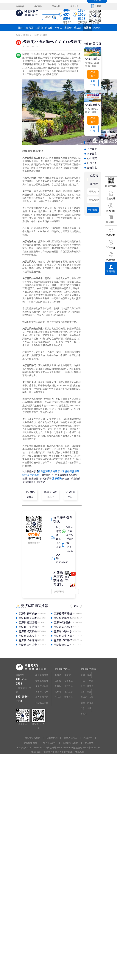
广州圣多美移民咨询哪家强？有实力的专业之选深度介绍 (94, 161)
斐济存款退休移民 (93, 58)
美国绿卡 (88, 736)
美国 (83, 673)
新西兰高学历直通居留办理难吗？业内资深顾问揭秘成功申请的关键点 (94, 165)
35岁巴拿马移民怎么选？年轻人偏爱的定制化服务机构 (94, 152)
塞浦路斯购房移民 (68, 690)
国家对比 (55, 6)
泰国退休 (89, 741)
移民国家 (30, 29)
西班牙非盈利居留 (68, 696)
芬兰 (83, 679)
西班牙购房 (52, 736)
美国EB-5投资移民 (68, 674)
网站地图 (39, 701)
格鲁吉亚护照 (68, 680)
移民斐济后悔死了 (51, 493)
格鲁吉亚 (83, 690)
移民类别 (39, 29)
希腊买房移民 (71, 736)
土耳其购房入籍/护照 (68, 685)
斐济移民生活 (70, 493)
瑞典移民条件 (50, 741)
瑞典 (89, 673)
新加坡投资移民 (58, 674)
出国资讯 (87, 29)
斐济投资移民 (92, 103)
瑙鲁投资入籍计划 (58, 680)
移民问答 (45, 696)
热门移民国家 (88, 668)
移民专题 (45, 690)
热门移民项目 (63, 668)
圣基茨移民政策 (71, 741)
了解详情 (93, 82)
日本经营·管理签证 (58, 696)
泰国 (89, 705)
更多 (76, 605)
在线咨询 (93, 74)
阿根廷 (90, 700)
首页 (20, 28)
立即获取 (93, 206)
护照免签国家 (30, 741)
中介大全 (39, 696)
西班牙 (90, 684)
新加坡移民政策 (32, 736)
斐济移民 (27, 35)
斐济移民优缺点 (30, 493)
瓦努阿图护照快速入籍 (58, 690)
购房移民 (49, 29)
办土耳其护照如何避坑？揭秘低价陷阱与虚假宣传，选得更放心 (94, 156)
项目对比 (73, 6)
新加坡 (84, 695)
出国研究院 (68, 29)
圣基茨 (84, 711)
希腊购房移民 (58, 685)
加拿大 (83, 701)
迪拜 (91, 695)
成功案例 (38, 6)
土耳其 (83, 685)
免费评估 (20, 6)
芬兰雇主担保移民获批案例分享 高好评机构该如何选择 (94, 147)
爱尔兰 (89, 690)
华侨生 (58, 28)
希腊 (91, 679)
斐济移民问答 (41, 35)
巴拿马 (83, 706)
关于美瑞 (97, 29)
